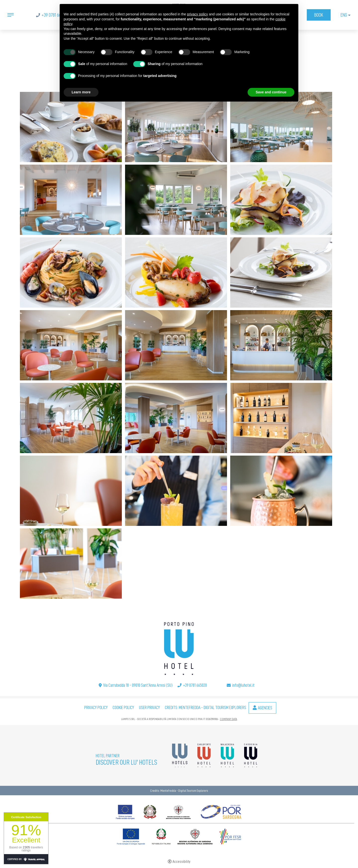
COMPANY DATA (229, 719)
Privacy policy (96, 708)
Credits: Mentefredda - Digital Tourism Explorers (205, 708)
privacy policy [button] (197, 14)
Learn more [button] (81, 92)
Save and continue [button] (271, 92)
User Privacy (149, 708)
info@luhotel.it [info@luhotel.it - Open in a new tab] (243, 685)
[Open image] (71, 126)
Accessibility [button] (181, 862)
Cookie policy (123, 708)
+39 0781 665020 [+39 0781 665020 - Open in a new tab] (55, 15)
